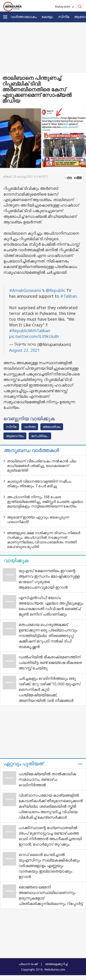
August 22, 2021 (24, 350)
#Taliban (69, 296)
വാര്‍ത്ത (30, 427)
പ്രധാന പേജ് (28, 964)
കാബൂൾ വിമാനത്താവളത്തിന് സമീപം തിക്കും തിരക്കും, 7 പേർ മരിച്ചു (39, 484)
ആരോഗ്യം (15, 436)
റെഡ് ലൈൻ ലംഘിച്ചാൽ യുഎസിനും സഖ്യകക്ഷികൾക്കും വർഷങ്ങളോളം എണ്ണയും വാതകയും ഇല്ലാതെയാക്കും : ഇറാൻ (49, 866)
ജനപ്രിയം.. (40, 436)
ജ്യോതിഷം (52, 427)
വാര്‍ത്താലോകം (24, 17)
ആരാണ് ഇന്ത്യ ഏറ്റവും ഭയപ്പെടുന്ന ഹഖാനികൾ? (38, 519)
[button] (5, 17)
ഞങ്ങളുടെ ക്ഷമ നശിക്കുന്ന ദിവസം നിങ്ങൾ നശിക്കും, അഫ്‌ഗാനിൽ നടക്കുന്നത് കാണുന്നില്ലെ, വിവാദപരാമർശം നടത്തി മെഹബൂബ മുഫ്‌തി (44, 540)
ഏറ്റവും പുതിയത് (24, 764)
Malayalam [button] (63, 6)
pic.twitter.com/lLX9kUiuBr (34, 336)
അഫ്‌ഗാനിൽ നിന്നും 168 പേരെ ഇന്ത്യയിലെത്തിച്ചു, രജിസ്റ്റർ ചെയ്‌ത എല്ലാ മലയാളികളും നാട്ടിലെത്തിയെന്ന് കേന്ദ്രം (45, 502)
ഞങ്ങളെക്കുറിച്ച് (56, 964)
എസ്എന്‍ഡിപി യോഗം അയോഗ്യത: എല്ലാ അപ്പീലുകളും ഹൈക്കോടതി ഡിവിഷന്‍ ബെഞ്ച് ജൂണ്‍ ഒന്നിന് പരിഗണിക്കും (51, 606)
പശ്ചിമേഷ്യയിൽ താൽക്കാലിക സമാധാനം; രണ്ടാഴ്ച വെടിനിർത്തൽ (47, 779)
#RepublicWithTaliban (30, 331)
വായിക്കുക (16, 560)
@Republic (55, 290)
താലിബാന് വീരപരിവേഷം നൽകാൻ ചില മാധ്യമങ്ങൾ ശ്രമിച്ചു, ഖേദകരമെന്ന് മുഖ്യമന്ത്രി (42, 466)
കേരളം (47, 17)
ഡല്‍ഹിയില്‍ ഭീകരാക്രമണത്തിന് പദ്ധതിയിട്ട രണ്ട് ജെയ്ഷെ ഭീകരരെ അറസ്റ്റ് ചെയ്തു (50, 662)
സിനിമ (64, 17)
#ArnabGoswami (25, 290)
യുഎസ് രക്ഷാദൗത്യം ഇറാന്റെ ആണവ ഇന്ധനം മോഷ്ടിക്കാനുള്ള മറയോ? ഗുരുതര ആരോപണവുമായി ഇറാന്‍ (49, 579)
